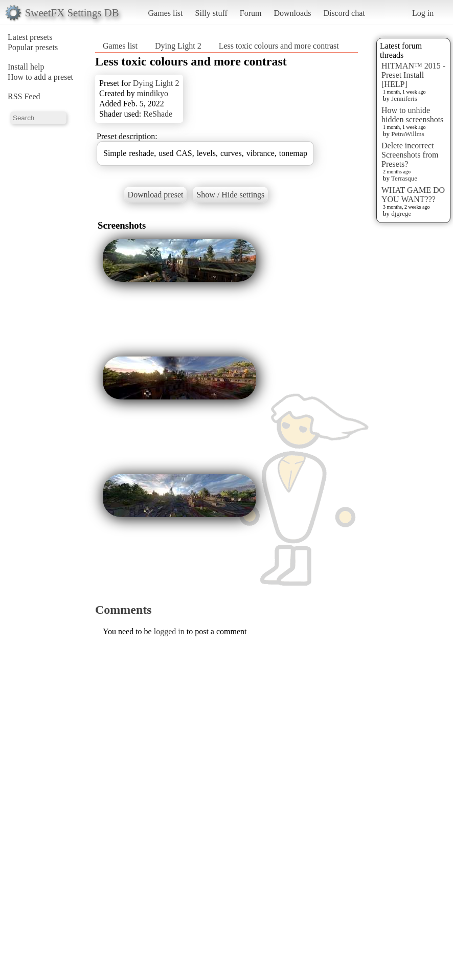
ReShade (158, 114)
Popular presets (33, 47)
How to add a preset (40, 77)
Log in (423, 13)
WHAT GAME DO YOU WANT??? (413, 195)
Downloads (292, 13)
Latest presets (30, 37)
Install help (26, 67)
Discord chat (344, 13)
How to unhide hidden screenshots (412, 115)
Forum (251, 13)
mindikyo (153, 93)
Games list (166, 13)
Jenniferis (404, 98)
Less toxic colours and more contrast (279, 46)
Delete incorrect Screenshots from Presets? (410, 155)
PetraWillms (407, 134)
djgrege (401, 214)
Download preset (156, 195)
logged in (169, 631)
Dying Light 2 (178, 46)
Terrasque (404, 178)
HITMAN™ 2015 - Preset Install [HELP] (413, 75)
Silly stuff (211, 13)
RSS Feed (24, 96)
